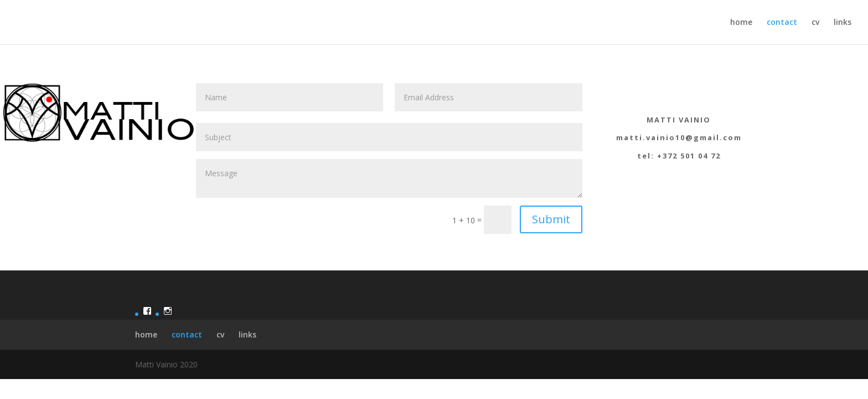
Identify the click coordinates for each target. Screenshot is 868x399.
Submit (551, 219)
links (843, 23)
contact (782, 23)
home (741, 23)
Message (389, 178)
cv (815, 23)
